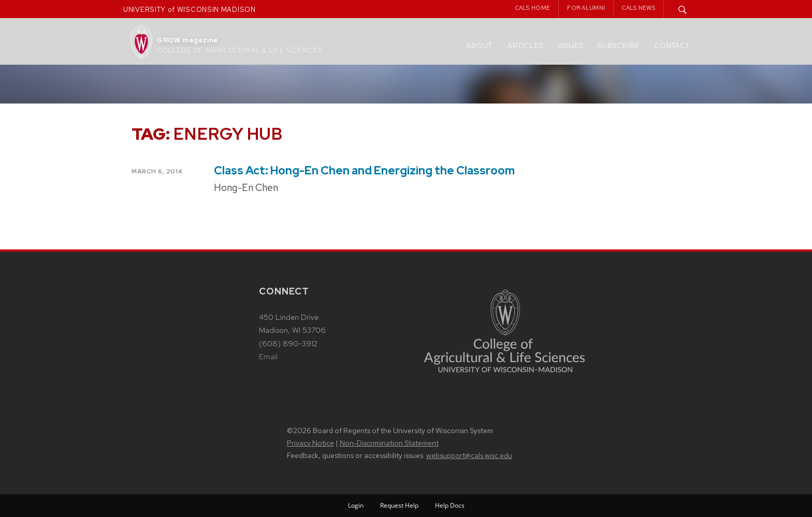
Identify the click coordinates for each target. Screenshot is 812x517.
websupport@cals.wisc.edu (469, 455)
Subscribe (619, 46)
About (479, 46)
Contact (672, 46)
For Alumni (586, 8)
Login (356, 505)
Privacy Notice (310, 443)
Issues (571, 46)
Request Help (399, 505)
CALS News (639, 8)
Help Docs (450, 505)
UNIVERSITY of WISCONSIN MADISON (190, 10)
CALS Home (533, 8)
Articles (525, 46)
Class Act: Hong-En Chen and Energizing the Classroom (364, 171)
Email (268, 357)
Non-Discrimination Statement (389, 443)
